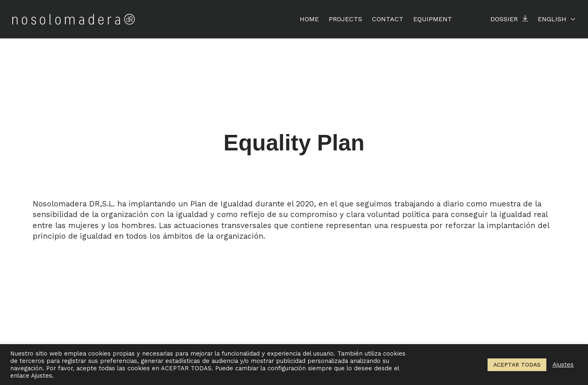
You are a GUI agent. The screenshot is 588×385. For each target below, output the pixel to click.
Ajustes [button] (563, 365)
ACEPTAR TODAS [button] (517, 365)
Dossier (504, 19)
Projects (345, 19)
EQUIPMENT (433, 19)
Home (309, 19)
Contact (388, 19)
